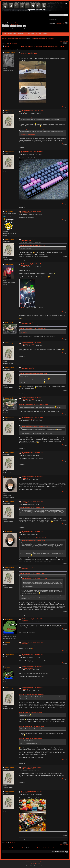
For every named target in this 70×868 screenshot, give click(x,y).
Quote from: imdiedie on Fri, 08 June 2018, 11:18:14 (30, 712)
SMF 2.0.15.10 (29, 862)
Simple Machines (42, 862)
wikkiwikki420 (9, 619)
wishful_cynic (9, 322)
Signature (34, 38)
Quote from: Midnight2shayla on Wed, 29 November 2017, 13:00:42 (34, 404)
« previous (62, 41)
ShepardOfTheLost (10, 52)
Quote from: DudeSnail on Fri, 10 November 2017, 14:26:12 (32, 246)
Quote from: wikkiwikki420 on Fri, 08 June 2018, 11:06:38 (32, 694)
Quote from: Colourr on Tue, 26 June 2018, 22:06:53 (30, 738)
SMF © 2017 (35, 862)
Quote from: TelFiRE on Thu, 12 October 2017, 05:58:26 (31, 117)
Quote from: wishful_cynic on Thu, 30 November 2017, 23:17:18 (33, 424)
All (11, 43)
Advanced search (53, 17)
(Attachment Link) (24, 134)
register (19, 23)
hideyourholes (9, 655)
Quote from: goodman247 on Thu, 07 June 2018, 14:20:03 (32, 508)
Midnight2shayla (9, 111)
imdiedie (8, 642)
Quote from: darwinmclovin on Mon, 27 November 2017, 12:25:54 (33, 374)
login (15, 23)
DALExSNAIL (9, 211)
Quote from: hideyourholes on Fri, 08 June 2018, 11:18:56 (32, 726)
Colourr (7, 667)
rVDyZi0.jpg (22, 308)
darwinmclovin (9, 264)
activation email (14, 24)
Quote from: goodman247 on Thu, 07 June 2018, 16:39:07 (32, 574)
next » (67, 41)
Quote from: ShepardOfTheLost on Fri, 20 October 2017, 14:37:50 (33, 129)
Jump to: (53, 852)
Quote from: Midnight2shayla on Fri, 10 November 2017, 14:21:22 (33, 328)
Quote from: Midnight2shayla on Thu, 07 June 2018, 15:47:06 (32, 538)
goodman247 (9, 477)
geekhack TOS (61, 24)
